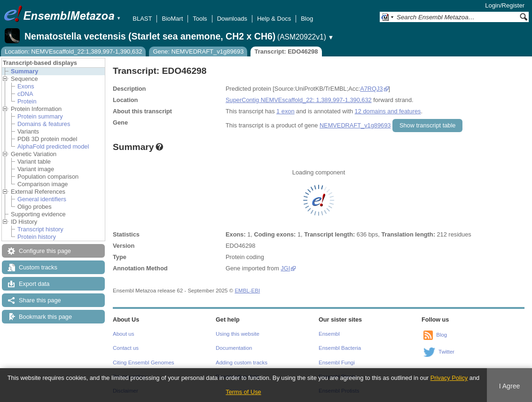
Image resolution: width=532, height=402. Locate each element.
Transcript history (40, 229)
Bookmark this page (45, 317)
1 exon (285, 111)
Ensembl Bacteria (340, 348)
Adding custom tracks (242, 363)
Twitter (446, 352)
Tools (200, 19)
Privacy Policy (449, 378)
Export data (34, 284)
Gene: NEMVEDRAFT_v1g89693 (198, 51)
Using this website (238, 334)
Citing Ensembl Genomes (144, 363)
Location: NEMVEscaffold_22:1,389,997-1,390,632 (73, 51)
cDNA (25, 94)
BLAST (142, 19)
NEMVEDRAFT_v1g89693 (355, 125)
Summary (24, 71)
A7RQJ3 (371, 89)
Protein (27, 101)
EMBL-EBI (247, 291)
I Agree (510, 386)
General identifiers (42, 199)
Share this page (40, 300)
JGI (285, 268)
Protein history (37, 237)
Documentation (234, 348)
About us (123, 334)
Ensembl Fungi (337, 363)
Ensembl (329, 334)
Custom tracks (38, 267)
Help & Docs (274, 19)
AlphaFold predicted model (53, 146)
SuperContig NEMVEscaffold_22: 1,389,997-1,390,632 (299, 100)
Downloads (232, 19)
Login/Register (505, 5)
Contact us (126, 348)
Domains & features (44, 124)
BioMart (172, 19)
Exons (26, 86)
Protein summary (40, 116)
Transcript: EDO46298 (286, 51)
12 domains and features (388, 111)
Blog (307, 19)
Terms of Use (243, 392)
